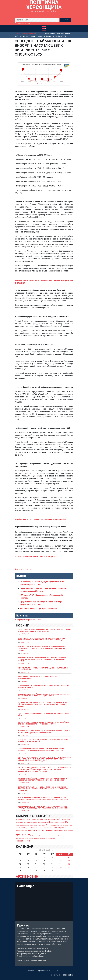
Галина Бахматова (43, 822)
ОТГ (47, 825)
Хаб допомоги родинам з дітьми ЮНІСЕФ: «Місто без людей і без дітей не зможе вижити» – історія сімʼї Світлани (43, 723)
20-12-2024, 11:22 (24, 802)
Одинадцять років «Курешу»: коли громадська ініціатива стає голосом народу (43, 669)
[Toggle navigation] (44, 28)
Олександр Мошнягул (56, 825)
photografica (68, 975)
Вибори (60, 819)
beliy (17, 569)
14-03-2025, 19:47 (24, 718)
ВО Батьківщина (51, 820)
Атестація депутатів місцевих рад (36, 820)
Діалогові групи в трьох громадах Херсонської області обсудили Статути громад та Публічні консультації (44, 732)
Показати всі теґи (24, 841)
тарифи (36, 838)
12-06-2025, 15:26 (24, 672)
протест (25, 838)
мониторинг (64, 835)
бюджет (42, 830)
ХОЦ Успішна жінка (37, 828)
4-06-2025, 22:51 (24, 681)
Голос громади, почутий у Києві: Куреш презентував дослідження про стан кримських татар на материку (45, 630)
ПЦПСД (22, 828)
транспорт (46, 838)
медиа (58, 835)
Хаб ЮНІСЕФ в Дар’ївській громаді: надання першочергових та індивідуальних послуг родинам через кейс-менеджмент (43, 779)
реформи (30, 838)
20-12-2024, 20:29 (24, 783)
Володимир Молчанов (31, 822)
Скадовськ (27, 828)
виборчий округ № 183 (61, 831)
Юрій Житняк (29, 831)
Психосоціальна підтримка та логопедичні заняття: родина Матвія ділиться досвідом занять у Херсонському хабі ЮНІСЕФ (43, 798)
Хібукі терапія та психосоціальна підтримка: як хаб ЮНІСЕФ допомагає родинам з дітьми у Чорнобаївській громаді (42, 639)
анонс (36, 830)
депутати (23, 834)
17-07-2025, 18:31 (24, 643)
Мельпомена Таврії (39, 825)
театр (40, 838)
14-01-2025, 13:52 (24, 764)
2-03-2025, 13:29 (24, 735)
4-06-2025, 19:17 (24, 690)
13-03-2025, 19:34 (24, 727)
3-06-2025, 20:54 (24, 699)
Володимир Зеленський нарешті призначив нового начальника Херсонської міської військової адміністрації (44, 695)
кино (54, 835)
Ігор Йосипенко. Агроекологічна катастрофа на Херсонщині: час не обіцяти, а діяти (44, 686)
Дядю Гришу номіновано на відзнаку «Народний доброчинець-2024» (37, 678)
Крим (31, 825)
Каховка (18, 825)
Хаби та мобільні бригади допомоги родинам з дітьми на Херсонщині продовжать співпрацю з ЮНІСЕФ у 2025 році (41, 749)
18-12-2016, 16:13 (26, 569)
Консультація (25, 825)
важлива (50, 830)
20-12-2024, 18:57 (24, 793)
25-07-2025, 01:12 (24, 634)
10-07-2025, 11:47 (24, 653)
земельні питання (47, 835)
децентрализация (30, 620)
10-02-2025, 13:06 (24, 753)
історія (53, 838)
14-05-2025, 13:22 (24, 709)
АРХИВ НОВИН (27, 877)
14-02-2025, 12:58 (24, 744)
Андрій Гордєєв (21, 820)
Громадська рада (57, 822)
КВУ (40, 620)
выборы (18, 620)
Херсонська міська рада (54, 828)
